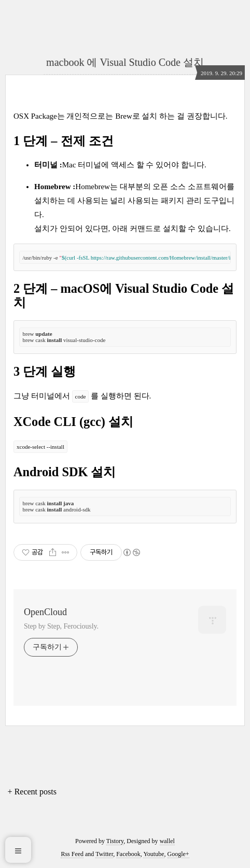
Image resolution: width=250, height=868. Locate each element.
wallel (167, 841)
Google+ (178, 854)
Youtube (154, 854)
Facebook (128, 854)
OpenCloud (45, 612)
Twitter (104, 854)
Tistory (115, 841)
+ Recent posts (32, 792)
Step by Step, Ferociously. (61, 626)
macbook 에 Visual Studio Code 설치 (125, 62)
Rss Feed (72, 854)
